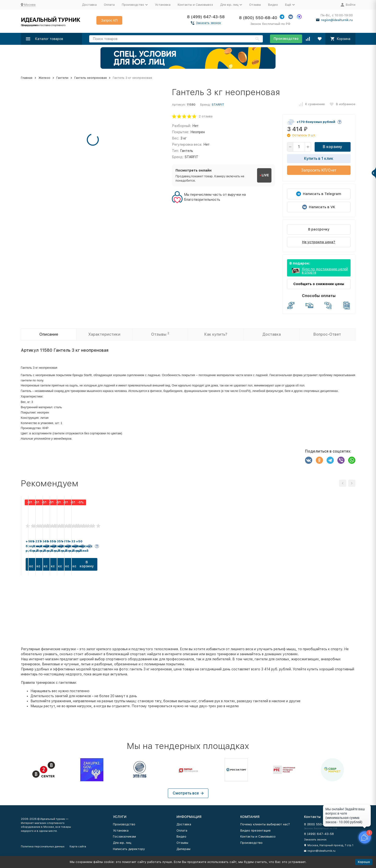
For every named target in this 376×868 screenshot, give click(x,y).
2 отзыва (206, 116)
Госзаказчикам (124, 836)
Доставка (89, 5)
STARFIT (218, 105)
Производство (286, 39)
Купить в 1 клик (319, 158)
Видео (273, 5)
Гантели (62, 78)
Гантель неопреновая (91, 78)
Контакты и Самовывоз (195, 5)
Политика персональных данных (43, 847)
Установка (163, 5)
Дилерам (183, 849)
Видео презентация (255, 831)
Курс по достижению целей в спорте (325, 271)
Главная (27, 78)
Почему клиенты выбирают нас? (265, 824)
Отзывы (255, 5)
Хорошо (364, 862)
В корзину (332, 147)
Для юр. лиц (122, 843)
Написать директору (129, 849)
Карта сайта (78, 847)
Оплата (109, 5)
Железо (44, 78)
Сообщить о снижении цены (319, 284)
